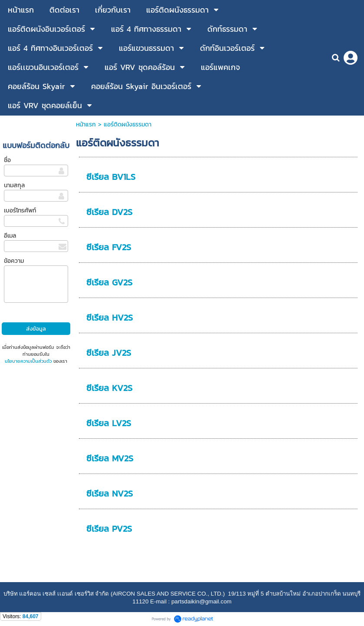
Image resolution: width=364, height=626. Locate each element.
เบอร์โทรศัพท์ (20, 210)
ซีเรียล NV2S (110, 494)
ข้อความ (14, 261)
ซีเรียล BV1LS (111, 177)
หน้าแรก (86, 124)
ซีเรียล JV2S (109, 353)
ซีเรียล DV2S (109, 212)
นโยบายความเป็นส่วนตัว (28, 361)
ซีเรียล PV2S (109, 529)
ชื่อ (7, 160)
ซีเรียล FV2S (109, 247)
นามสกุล (14, 185)
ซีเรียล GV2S (109, 282)
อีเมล (10, 236)
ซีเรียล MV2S (110, 458)
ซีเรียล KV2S (109, 388)
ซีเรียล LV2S (109, 423)
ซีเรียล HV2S (110, 318)
